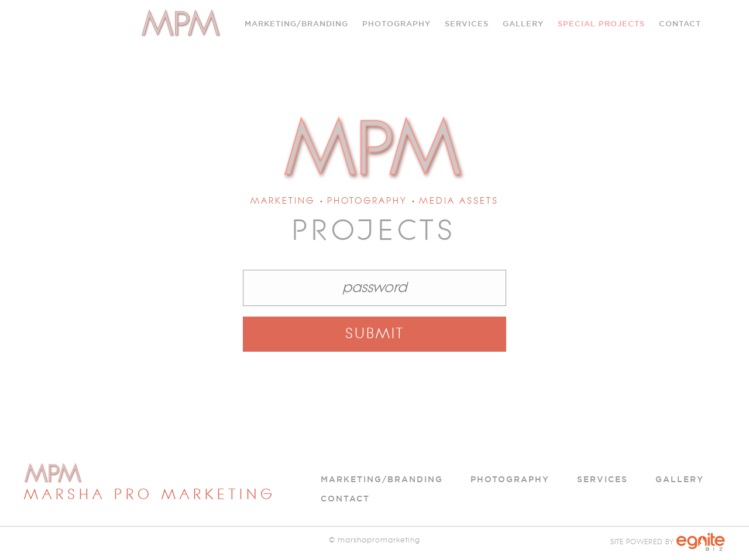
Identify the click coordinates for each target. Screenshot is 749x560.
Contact (680, 23)
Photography (396, 23)
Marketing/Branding (296, 23)
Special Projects (601, 23)
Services (602, 479)
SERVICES (467, 23)
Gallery (523, 23)
